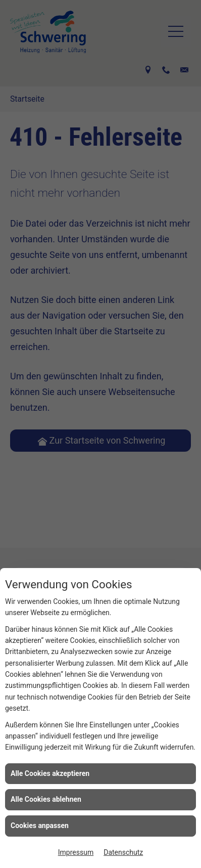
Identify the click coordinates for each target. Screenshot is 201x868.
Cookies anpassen (40, 826)
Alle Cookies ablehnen (46, 799)
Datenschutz (123, 852)
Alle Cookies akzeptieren (50, 773)
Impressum (76, 852)
